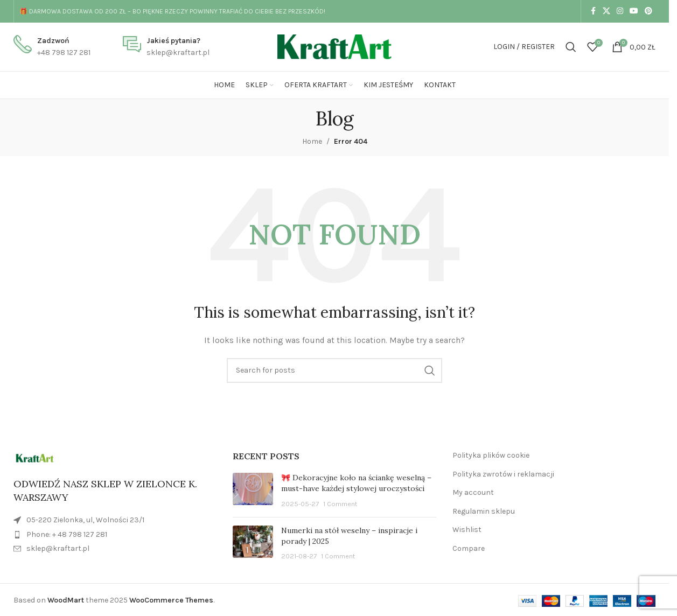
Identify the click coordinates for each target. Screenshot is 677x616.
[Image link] (35, 457)
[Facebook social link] (593, 11)
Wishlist (467, 530)
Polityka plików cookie (491, 455)
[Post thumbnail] (253, 491)
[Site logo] (334, 46)
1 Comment (340, 504)
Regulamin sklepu (484, 511)
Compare (469, 548)
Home (312, 141)
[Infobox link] (52, 47)
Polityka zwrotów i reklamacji (503, 474)
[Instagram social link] (620, 11)
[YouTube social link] (634, 11)
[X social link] (606, 11)
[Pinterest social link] (648, 11)
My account (473, 492)
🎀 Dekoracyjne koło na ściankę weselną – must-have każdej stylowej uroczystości (356, 483)
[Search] (571, 47)
